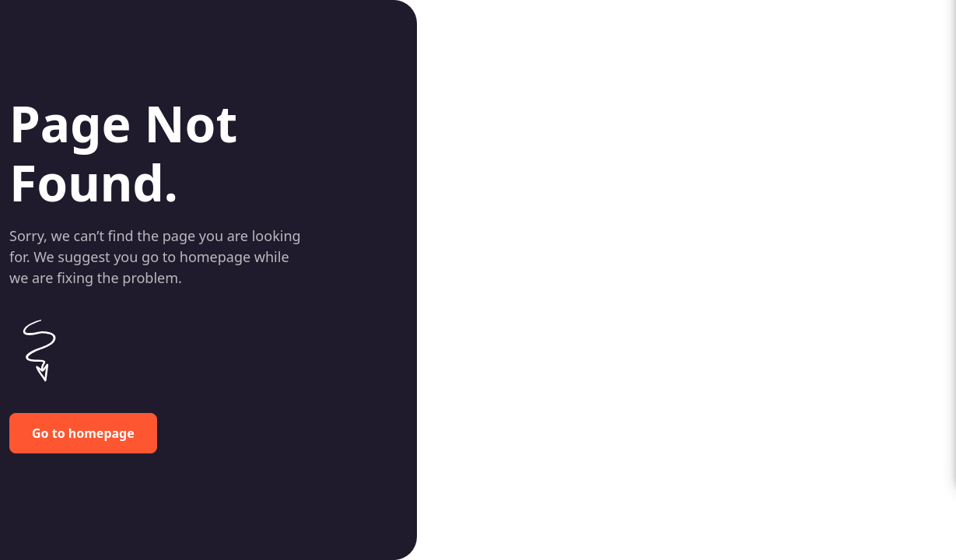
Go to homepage (83, 433)
